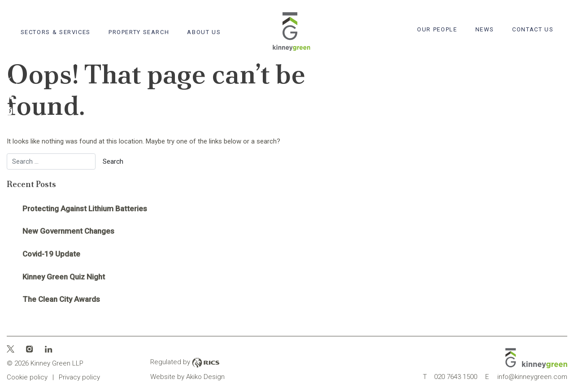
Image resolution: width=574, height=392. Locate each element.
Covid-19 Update (51, 254)
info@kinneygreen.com (526, 377)
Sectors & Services (56, 32)
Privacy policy (79, 377)
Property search (139, 32)
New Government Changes (68, 231)
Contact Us (533, 29)
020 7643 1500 (450, 377)
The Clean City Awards (61, 299)
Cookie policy (27, 377)
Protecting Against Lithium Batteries (85, 209)
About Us (204, 32)
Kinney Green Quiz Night (64, 277)
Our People (437, 29)
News (485, 29)
